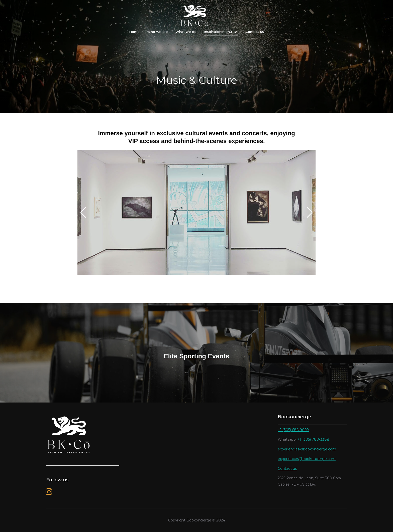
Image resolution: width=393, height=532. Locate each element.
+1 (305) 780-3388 (313, 439)
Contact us (255, 32)
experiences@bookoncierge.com (307, 459)
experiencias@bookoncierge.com (307, 449)
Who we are (158, 32)
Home (134, 32)
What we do (186, 32)
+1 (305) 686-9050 (293, 430)
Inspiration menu (218, 32)
